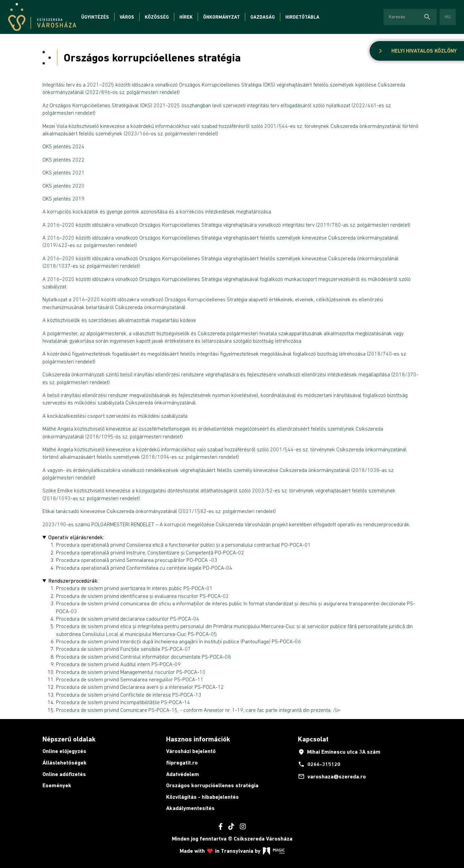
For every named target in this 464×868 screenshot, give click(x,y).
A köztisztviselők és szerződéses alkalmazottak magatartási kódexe (119, 320)
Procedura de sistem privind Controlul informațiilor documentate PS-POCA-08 (144, 657)
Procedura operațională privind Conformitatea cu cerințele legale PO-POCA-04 (144, 568)
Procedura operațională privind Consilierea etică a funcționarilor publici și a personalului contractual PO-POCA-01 (183, 545)
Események (57, 785)
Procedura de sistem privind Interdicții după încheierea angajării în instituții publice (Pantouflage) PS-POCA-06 (179, 641)
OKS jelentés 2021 (64, 172)
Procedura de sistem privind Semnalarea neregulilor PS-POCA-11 (130, 679)
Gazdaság (263, 17)
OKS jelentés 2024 (64, 146)
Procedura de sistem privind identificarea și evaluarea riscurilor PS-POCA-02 (142, 596)
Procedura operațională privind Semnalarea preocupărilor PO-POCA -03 (137, 560)
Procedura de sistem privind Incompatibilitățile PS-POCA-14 (123, 702)
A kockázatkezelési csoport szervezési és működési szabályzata (115, 416)
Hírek (186, 17)
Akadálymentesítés (190, 808)
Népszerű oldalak (69, 739)
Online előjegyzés (64, 751)
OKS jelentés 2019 (64, 199)
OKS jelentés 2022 (64, 159)
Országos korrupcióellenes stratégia (212, 785)
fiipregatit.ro (182, 763)
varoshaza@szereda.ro (332, 776)
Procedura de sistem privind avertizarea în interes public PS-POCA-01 (134, 588)
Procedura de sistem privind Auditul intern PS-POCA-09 (118, 664)
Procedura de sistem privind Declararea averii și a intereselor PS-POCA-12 (140, 687)
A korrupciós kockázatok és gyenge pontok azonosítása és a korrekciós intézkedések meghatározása (157, 211)
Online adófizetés (64, 774)
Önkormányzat (221, 17)
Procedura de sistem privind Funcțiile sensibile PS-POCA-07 (123, 649)
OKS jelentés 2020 (64, 186)
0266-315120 (319, 764)
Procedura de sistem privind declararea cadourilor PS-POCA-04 (128, 619)
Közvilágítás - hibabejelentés (202, 797)
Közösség (157, 17)
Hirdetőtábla (302, 17)
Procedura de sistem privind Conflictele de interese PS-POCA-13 (129, 695)
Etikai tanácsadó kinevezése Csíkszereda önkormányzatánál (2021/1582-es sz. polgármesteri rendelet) (159, 511)
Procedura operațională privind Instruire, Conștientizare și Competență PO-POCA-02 (150, 552)
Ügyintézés (95, 17)
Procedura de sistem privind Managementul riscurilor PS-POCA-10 (131, 672)
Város (127, 17)
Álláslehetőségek (65, 763)
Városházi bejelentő (191, 751)
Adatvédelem (183, 774)
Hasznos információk (198, 739)
